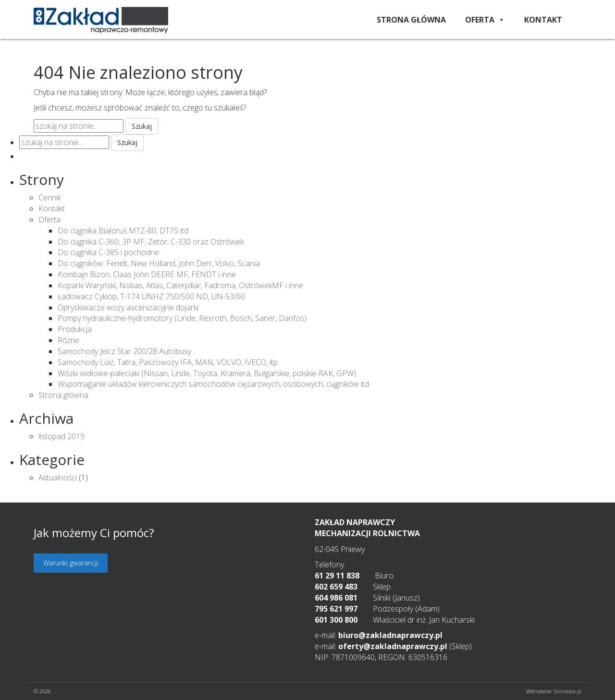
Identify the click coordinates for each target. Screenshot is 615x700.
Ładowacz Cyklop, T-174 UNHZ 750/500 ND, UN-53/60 (151, 296)
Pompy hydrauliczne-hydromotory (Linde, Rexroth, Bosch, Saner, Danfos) (182, 318)
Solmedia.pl (568, 691)
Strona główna (411, 20)
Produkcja (75, 329)
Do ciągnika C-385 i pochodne (108, 252)
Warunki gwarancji (71, 563)
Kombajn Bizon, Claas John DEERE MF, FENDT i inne (147, 274)
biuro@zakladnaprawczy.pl (390, 635)
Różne (68, 340)
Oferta (485, 20)
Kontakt (543, 20)
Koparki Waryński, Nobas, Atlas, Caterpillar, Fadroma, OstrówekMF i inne (180, 285)
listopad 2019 (61, 436)
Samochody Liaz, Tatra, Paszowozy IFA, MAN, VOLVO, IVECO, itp (168, 362)
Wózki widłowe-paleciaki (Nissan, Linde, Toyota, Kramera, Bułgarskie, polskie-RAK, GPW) (207, 373)
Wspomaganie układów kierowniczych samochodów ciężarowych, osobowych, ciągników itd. (214, 384)
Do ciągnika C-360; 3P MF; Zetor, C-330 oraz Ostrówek (151, 242)
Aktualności (58, 478)
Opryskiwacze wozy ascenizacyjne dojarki (128, 307)
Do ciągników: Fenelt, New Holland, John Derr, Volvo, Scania (159, 263)
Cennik (50, 197)
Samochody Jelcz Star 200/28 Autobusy (124, 351)
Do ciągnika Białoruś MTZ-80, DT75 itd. (124, 231)
